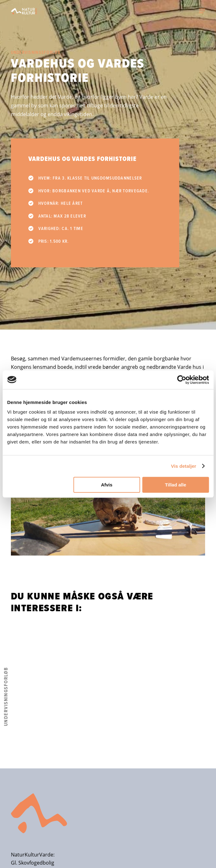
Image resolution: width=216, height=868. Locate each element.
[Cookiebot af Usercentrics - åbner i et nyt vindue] (182, 380)
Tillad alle (175, 485)
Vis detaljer (184, 466)
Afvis (107, 485)
